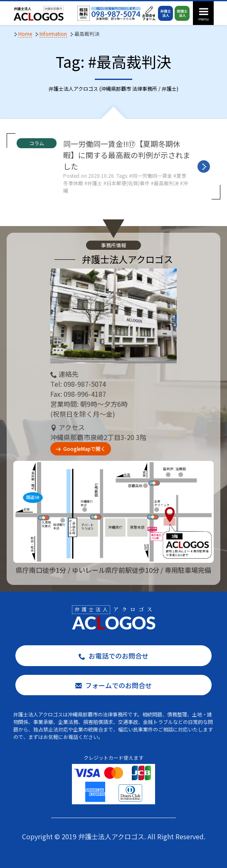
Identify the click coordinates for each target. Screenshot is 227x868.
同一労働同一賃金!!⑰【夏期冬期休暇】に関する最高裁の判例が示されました (127, 155)
